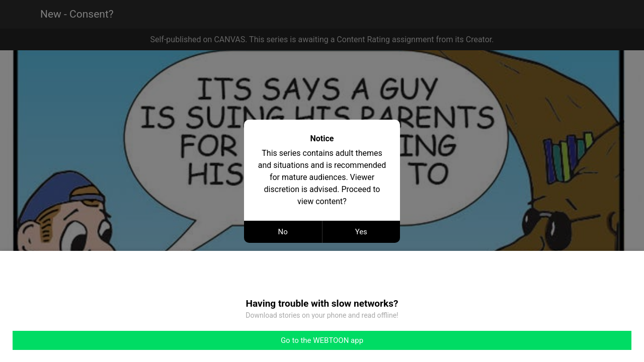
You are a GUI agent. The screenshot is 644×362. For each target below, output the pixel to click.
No (283, 232)
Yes (361, 232)
